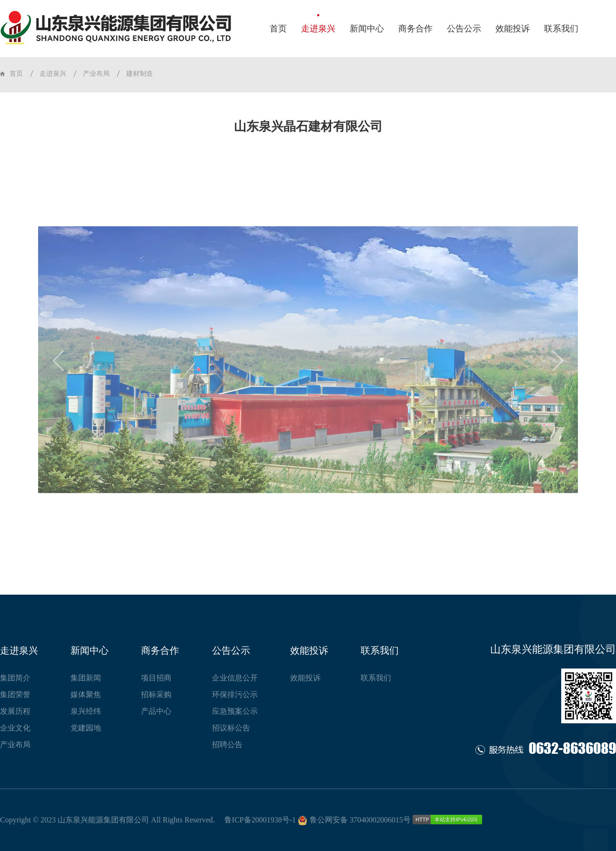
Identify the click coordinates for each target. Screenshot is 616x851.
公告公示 (464, 29)
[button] (59, 385)
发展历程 (15, 711)
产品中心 (156, 711)
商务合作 (415, 29)
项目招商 (156, 678)
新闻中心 (367, 29)
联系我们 (561, 29)
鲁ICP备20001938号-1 (260, 820)
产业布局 (96, 74)
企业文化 (15, 728)
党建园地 (86, 728)
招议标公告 (231, 728)
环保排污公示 (235, 694)
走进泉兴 (318, 29)
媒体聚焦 (86, 694)
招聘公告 (227, 745)
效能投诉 (513, 29)
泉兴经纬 (86, 711)
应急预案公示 (235, 711)
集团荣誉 (15, 694)
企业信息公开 (235, 678)
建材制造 (140, 74)
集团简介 (15, 678)
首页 (278, 29)
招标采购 (156, 694)
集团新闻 (86, 678)
